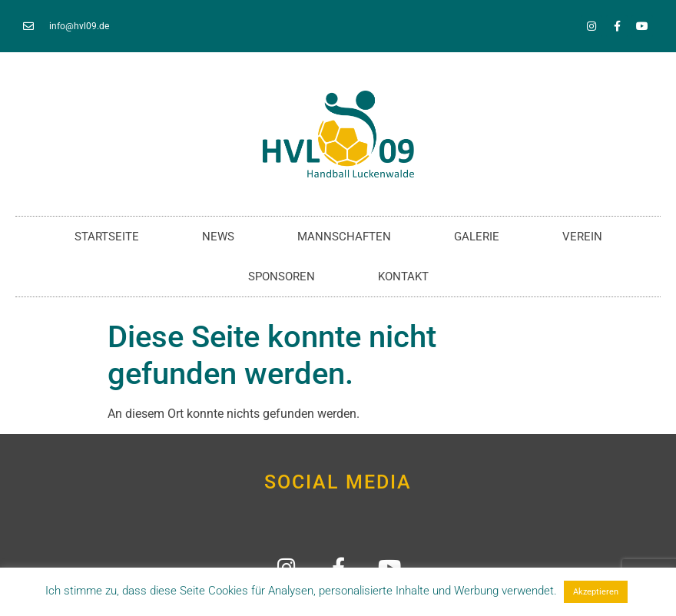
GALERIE (477, 237)
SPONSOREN (282, 277)
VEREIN (582, 237)
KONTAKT (403, 277)
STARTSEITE (107, 237)
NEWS (218, 237)
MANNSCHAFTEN (344, 237)
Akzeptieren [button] (596, 592)
